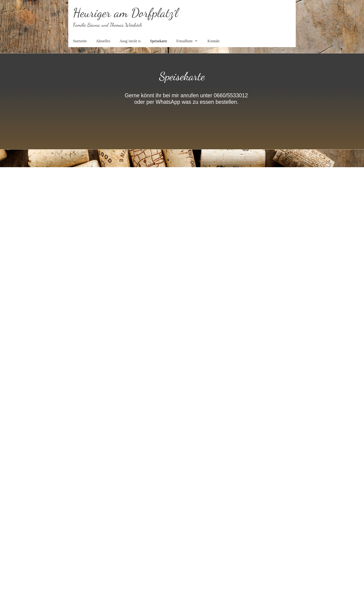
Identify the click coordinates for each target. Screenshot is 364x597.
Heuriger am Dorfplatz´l (125, 13)
